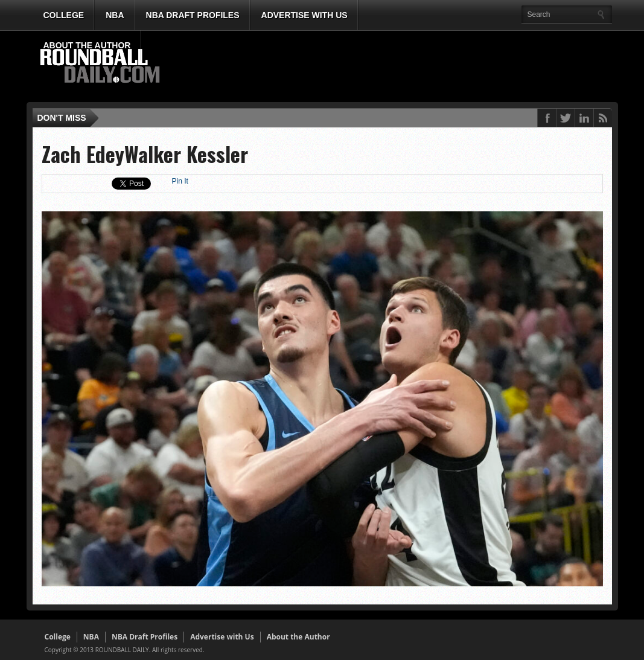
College (64, 15)
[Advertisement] (391, 67)
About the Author (87, 45)
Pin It (180, 181)
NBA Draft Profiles (193, 15)
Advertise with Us (304, 15)
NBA (115, 15)
